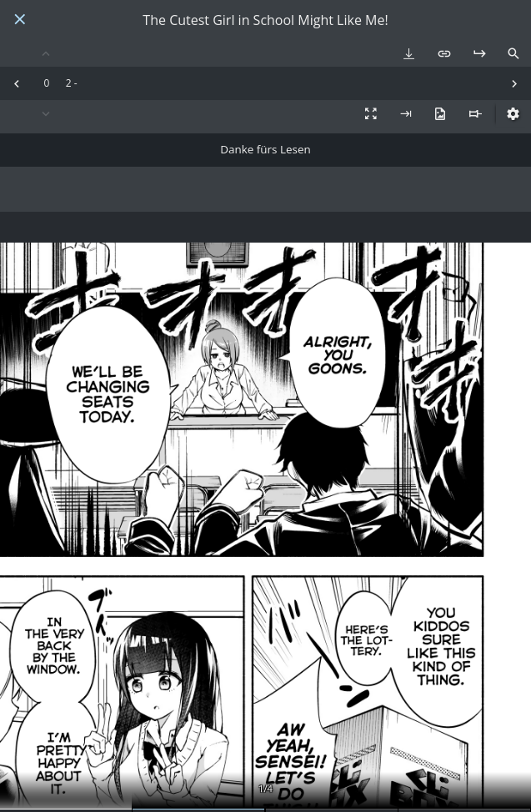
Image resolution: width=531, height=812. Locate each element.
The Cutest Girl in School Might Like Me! (265, 20)
